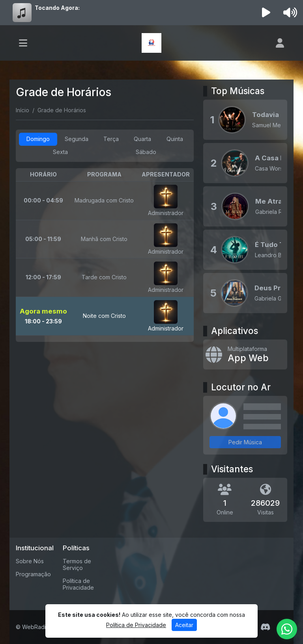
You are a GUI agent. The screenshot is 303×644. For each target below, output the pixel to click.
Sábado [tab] (146, 152)
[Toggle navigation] (23, 43)
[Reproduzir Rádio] (266, 13)
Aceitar (184, 625)
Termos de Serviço (77, 564)
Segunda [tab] (77, 139)
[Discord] (265, 627)
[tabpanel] (105, 255)
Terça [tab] (111, 139)
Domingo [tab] (38, 139)
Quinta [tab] (175, 139)
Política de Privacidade (78, 584)
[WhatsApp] (287, 629)
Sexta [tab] (60, 152)
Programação (33, 574)
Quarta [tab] (142, 139)
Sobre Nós (30, 561)
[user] (280, 43)
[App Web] (245, 354)
